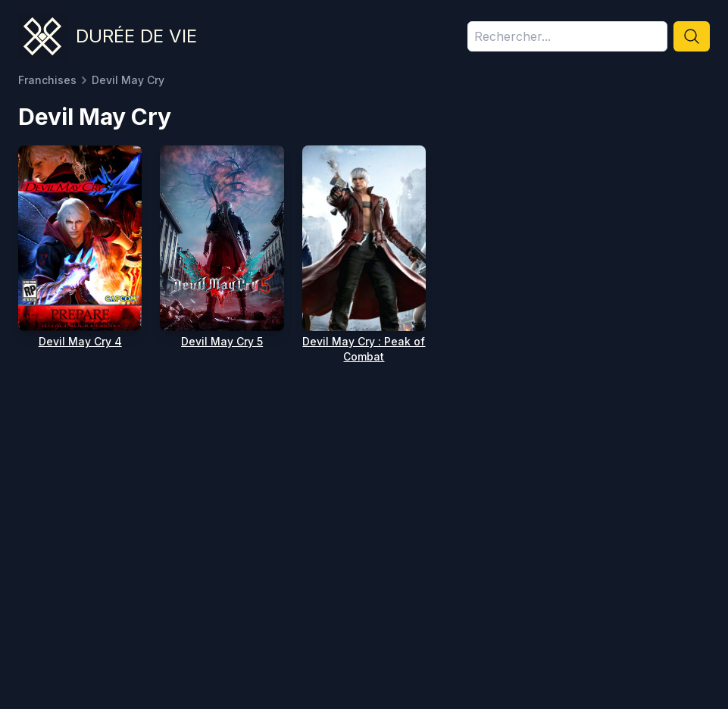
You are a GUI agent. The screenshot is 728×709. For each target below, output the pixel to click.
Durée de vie (136, 36)
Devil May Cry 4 (80, 341)
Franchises (47, 80)
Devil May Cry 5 (222, 341)
